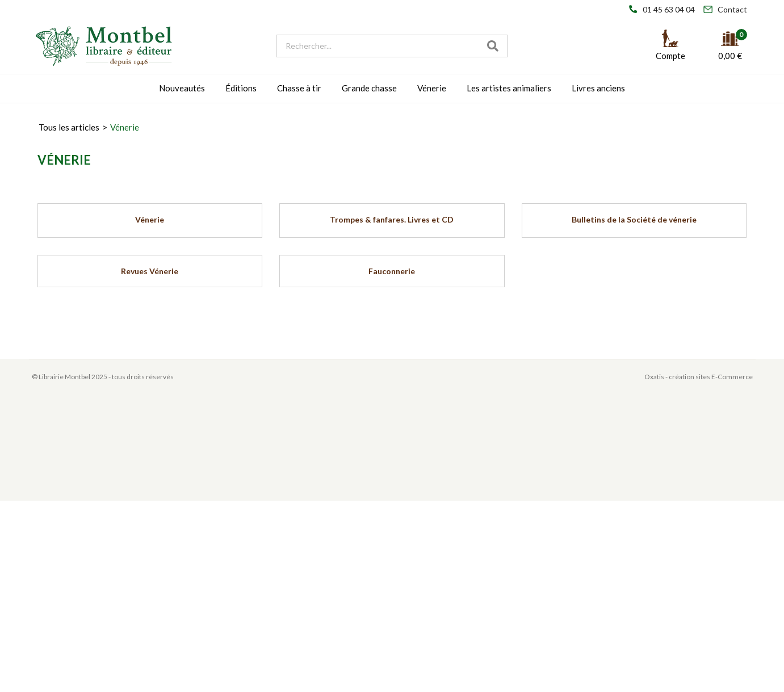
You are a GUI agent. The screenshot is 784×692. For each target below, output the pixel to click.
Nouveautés (182, 88)
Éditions (241, 88)
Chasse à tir (299, 88)
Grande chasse (369, 88)
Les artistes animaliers (509, 88)
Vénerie (432, 88)
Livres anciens (598, 88)
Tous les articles (69, 127)
